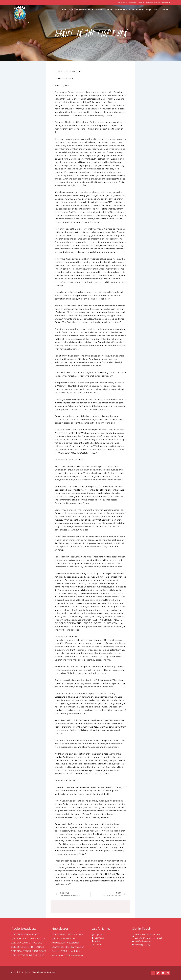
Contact (164, 10)
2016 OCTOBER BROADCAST (28, 955)
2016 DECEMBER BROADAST (28, 947)
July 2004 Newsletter (64, 939)
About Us (67, 10)
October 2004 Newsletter (66, 951)
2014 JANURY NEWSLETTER (67, 934)
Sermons (100, 10)
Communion (121, 10)
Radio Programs (84, 10)
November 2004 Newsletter (67, 955)
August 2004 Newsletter (65, 943)
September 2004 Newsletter (68, 947)
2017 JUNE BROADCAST (25, 934)
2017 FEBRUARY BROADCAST (28, 939)
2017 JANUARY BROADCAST (27, 943)
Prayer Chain (152, 10)
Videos (110, 10)
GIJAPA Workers (137, 10)
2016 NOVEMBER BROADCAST (29, 951)
